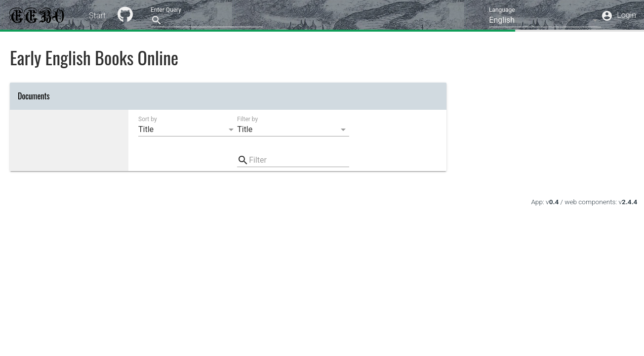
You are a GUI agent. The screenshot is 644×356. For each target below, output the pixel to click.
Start (97, 16)
